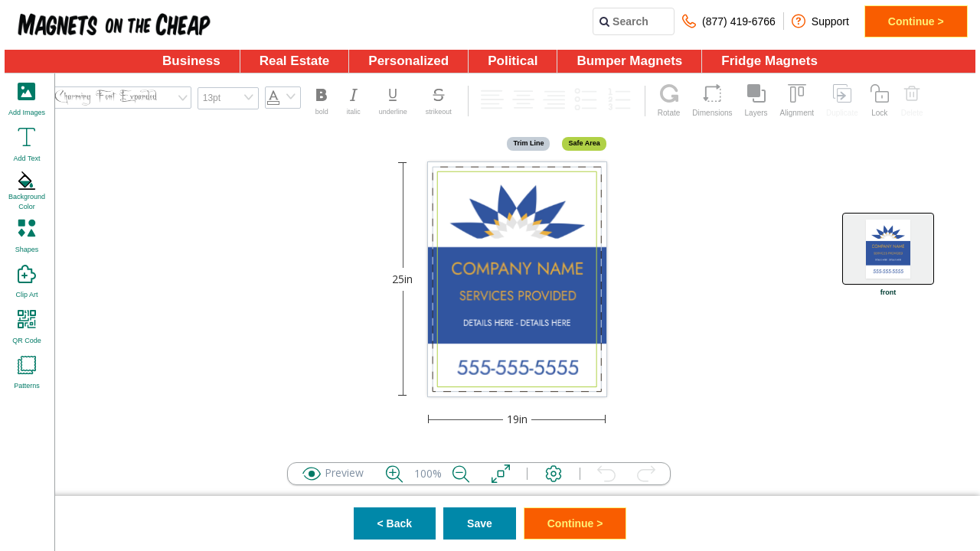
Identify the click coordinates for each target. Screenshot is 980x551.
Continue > (916, 21)
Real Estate (295, 61)
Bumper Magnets (629, 61)
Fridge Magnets (769, 61)
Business (191, 61)
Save (480, 523)
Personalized (408, 61)
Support (820, 21)
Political (513, 61)
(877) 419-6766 (729, 21)
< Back (395, 523)
